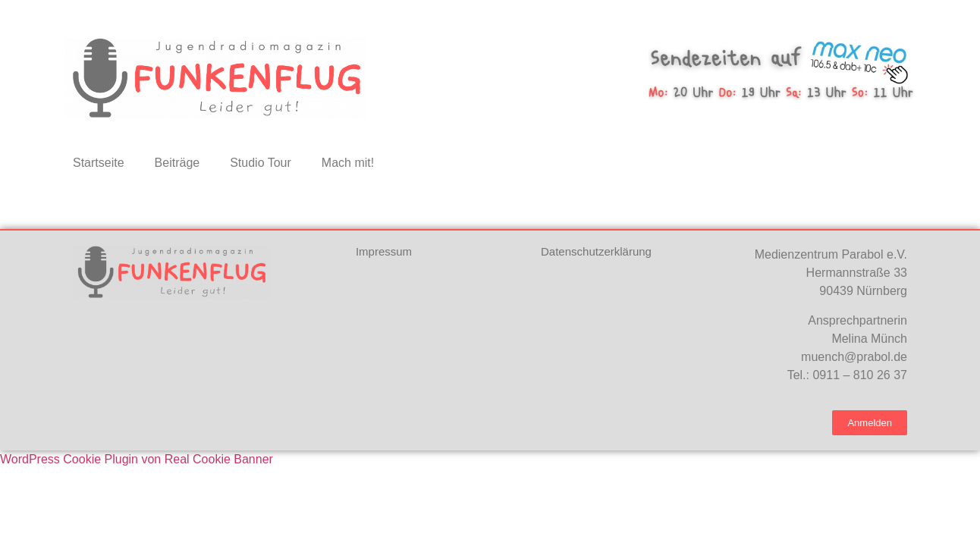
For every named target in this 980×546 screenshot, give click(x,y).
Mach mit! (348, 163)
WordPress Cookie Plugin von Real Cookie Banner (137, 459)
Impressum (384, 251)
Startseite (99, 163)
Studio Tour (261, 163)
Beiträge (177, 163)
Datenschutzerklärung (596, 251)
